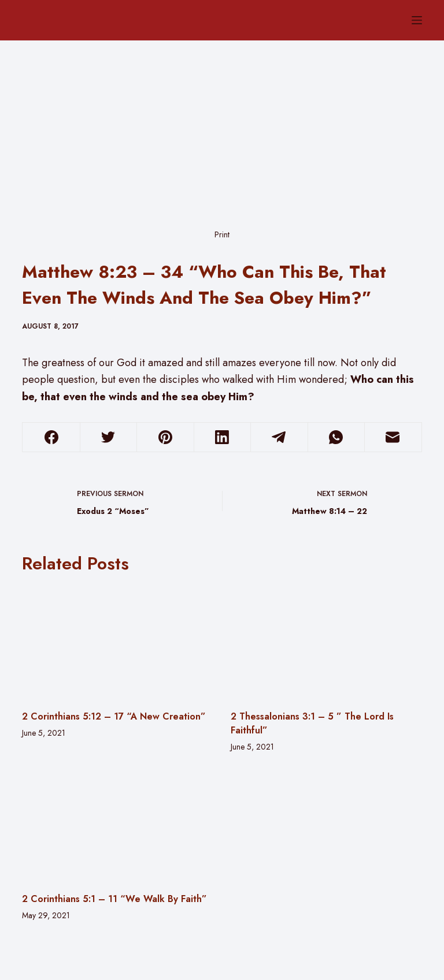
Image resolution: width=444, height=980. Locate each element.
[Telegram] (279, 437)
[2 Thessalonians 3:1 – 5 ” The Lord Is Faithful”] (326, 642)
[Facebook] (51, 437)
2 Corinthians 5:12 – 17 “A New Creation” (114, 716)
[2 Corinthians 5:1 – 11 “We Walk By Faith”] (118, 825)
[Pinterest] (165, 437)
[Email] (393, 437)
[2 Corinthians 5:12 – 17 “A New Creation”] (118, 642)
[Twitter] (108, 437)
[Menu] (417, 20)
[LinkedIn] (222, 437)
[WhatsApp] (336, 437)
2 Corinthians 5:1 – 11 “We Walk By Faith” (114, 899)
